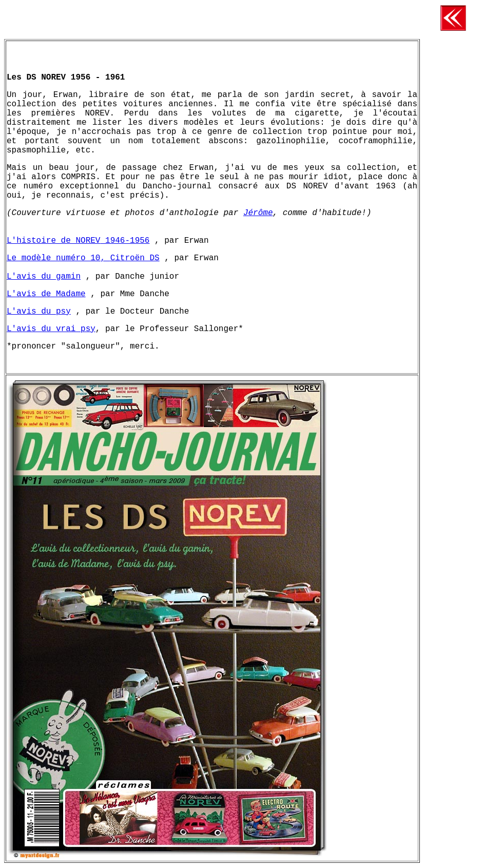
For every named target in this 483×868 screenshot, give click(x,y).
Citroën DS (135, 258)
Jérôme (258, 213)
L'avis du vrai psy (51, 329)
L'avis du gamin (44, 277)
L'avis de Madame (46, 294)
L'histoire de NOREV (53, 241)
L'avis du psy (39, 312)
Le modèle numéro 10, (59, 258)
